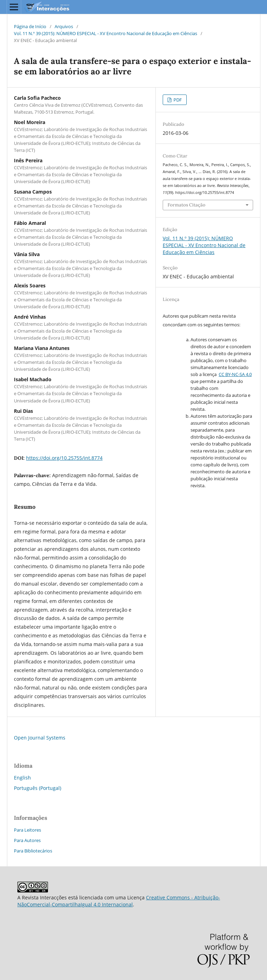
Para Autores (27, 840)
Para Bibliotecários (33, 851)
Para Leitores (27, 830)
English (22, 778)
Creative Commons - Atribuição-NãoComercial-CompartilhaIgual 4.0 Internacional (119, 901)
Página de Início (30, 26)
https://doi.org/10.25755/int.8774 (64, 458)
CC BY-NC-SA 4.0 (235, 374)
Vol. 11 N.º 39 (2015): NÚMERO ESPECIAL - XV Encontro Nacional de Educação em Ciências (106, 33)
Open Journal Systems (40, 738)
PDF (177, 100)
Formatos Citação (187, 205)
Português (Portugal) (38, 788)
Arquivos (64, 26)
